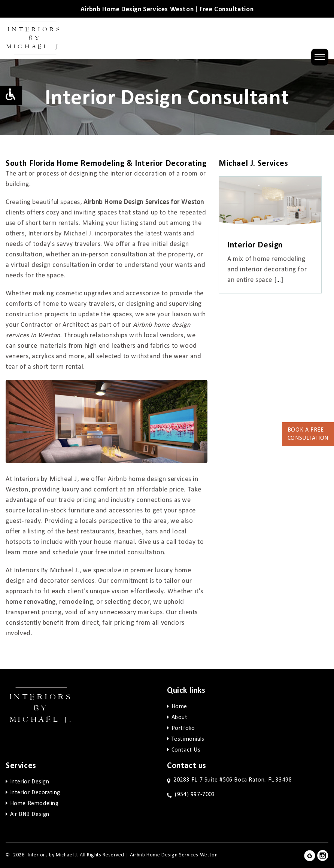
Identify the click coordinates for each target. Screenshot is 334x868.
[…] (279, 280)
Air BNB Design (30, 814)
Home (179, 707)
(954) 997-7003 (195, 795)
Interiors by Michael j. (41, 708)
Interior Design (30, 782)
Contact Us (186, 750)
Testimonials (188, 739)
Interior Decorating (35, 793)
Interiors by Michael (35, 38)
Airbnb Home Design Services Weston (174, 855)
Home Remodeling (34, 804)
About (180, 718)
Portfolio (183, 728)
